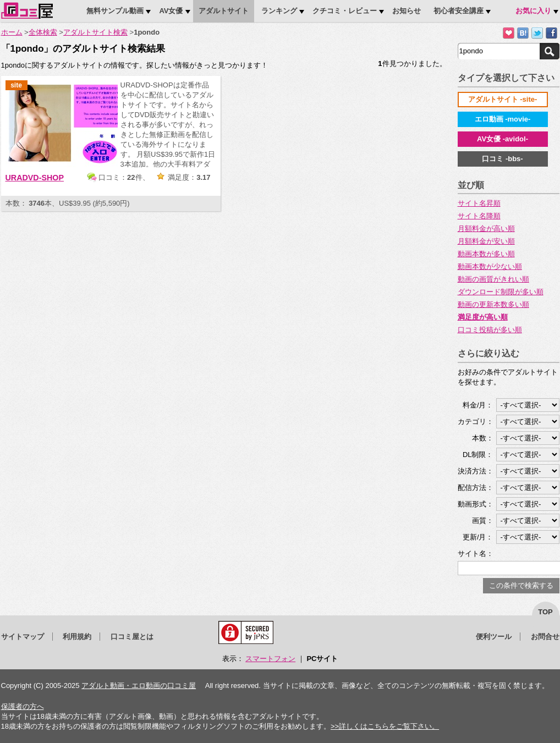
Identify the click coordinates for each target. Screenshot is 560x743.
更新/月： (478, 537)
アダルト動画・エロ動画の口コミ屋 (139, 686)
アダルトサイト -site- (503, 99)
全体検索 (43, 32)
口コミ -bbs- (502, 159)
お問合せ (545, 637)
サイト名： (476, 554)
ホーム (12, 32)
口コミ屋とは (132, 637)
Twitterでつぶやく (537, 33)
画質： (483, 521)
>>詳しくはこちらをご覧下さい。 (385, 726)
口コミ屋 (27, 10)
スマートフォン (270, 659)
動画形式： (476, 504)
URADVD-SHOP (35, 178)
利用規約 (77, 637)
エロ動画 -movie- (503, 119)
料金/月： (478, 405)
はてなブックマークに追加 (523, 33)
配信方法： (476, 488)
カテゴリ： (476, 422)
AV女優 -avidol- (503, 139)
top (545, 612)
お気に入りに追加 (509, 33)
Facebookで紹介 (551, 33)
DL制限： (478, 455)
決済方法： (476, 471)
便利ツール (494, 637)
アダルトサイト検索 (95, 32)
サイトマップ (23, 637)
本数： (483, 438)
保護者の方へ (23, 706)
